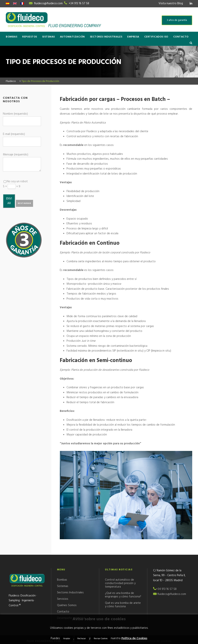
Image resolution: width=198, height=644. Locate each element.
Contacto (181, 37)
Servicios (63, 599)
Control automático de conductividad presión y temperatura (120, 583)
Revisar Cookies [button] (101, 639)
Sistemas (49, 37)
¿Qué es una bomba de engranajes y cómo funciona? (123, 595)
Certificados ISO (156, 37)
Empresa (133, 37)
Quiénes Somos (67, 605)
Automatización (72, 37)
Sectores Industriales (106, 37)
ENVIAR (9, 201)
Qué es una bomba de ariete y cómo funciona (123, 605)
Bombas (12, 37)
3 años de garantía (177, 20)
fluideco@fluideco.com (48, 3)
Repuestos (30, 37)
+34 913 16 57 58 (79, 3)
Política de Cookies (134, 638)
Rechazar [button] (82, 639)
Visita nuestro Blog (171, 3)
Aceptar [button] (67, 639)
